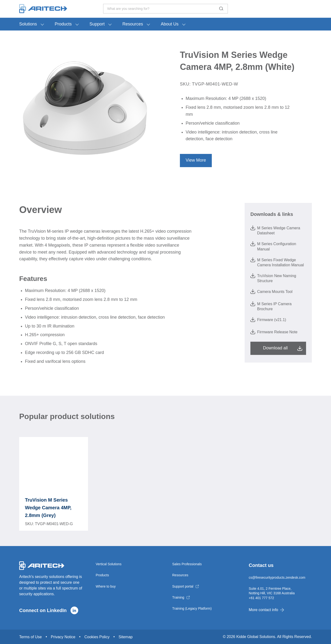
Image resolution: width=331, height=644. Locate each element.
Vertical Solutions (109, 564)
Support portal (183, 586)
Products (63, 24)
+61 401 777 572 (261, 598)
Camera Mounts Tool (271, 292)
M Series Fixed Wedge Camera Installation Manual (277, 262)
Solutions (28, 24)
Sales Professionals (187, 564)
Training (178, 597)
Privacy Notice (63, 637)
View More (196, 160)
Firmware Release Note (274, 332)
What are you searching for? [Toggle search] (165, 9)
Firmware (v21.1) (268, 320)
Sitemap (126, 637)
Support (97, 24)
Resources (133, 24)
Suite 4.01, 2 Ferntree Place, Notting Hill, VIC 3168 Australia (272, 591)
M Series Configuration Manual (273, 246)
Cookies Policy (97, 637)
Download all (275, 348)
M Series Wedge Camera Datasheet (275, 230)
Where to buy (106, 586)
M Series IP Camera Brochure (271, 306)
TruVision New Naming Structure (273, 278)
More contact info (266, 610)
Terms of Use (30, 637)
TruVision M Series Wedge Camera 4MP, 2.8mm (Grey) (48, 508)
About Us (170, 24)
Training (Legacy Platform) (192, 608)
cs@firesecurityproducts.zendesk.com (277, 577)
